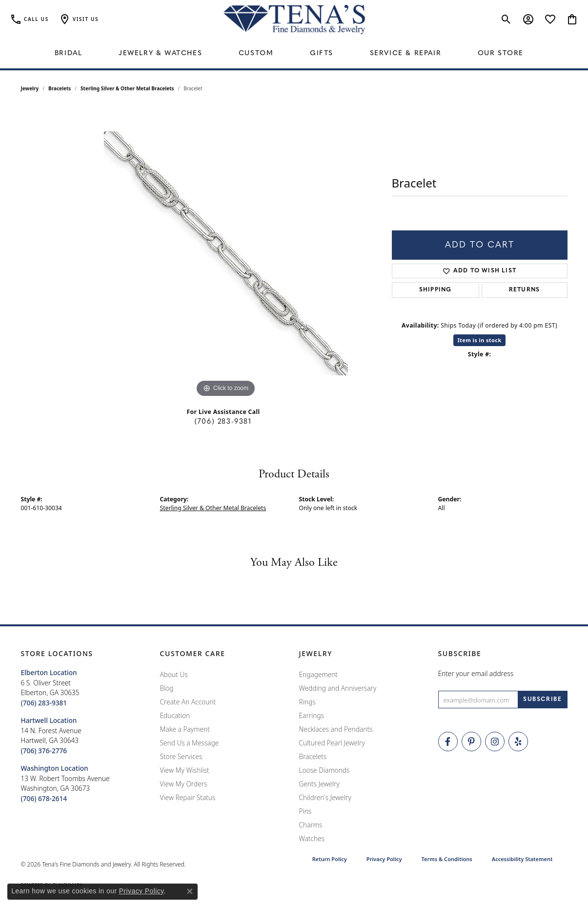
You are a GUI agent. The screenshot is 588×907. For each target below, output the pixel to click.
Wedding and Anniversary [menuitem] (338, 688)
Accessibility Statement (522, 859)
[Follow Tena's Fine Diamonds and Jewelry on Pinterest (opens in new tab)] (471, 742)
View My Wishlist (185, 770)
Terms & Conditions (447, 859)
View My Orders (184, 784)
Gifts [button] (322, 53)
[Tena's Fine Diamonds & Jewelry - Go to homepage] (294, 20)
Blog (167, 688)
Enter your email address (476, 673)
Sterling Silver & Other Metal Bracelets (127, 88)
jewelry (30, 88)
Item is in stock (479, 340)
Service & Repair (406, 53)
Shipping (436, 290)
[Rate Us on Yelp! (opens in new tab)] (518, 742)
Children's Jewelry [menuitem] (325, 797)
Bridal (69, 53)
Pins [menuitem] (305, 811)
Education (175, 715)
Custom (256, 53)
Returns (524, 290)
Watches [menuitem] (312, 838)
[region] (226, 253)
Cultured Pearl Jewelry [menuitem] (332, 743)
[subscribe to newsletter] (542, 700)
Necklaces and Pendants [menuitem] (336, 729)
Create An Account (188, 702)
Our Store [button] (501, 53)
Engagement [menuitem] (319, 674)
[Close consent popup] (190, 891)
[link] (29, 20)
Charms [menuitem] (311, 825)
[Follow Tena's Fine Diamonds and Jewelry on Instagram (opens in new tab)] (495, 742)
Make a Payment (185, 729)
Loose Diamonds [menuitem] (324, 770)
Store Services (181, 756)
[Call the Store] (44, 703)
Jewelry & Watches (160, 53)
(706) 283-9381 (223, 422)
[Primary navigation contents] (294, 54)
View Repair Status (188, 797)
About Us (174, 674)
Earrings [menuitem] (312, 715)
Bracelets (60, 88)
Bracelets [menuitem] (313, 756)
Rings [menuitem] (307, 702)
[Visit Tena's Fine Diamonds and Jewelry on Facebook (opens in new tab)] (448, 742)
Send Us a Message (190, 743)
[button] (79, 20)
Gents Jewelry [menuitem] (319, 784)
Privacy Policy (384, 859)
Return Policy (330, 859)
